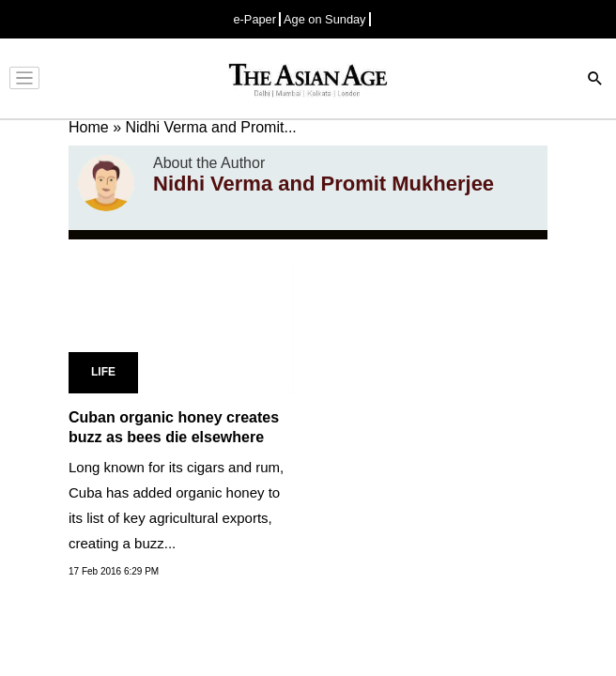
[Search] (595, 80)
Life (103, 372)
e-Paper (254, 19)
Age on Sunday (325, 19)
